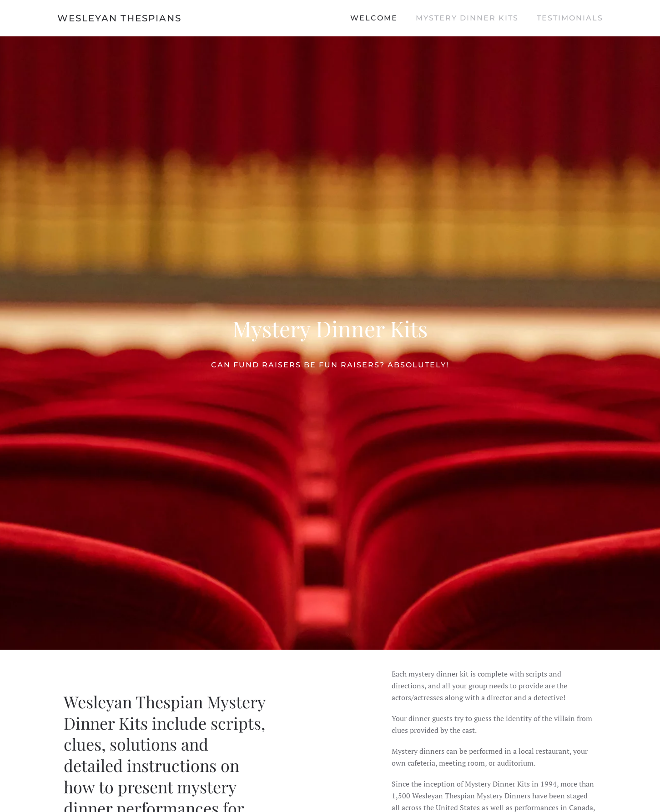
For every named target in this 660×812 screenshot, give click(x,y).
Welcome (374, 18)
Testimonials (570, 18)
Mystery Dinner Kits (467, 18)
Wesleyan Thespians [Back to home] (119, 18)
